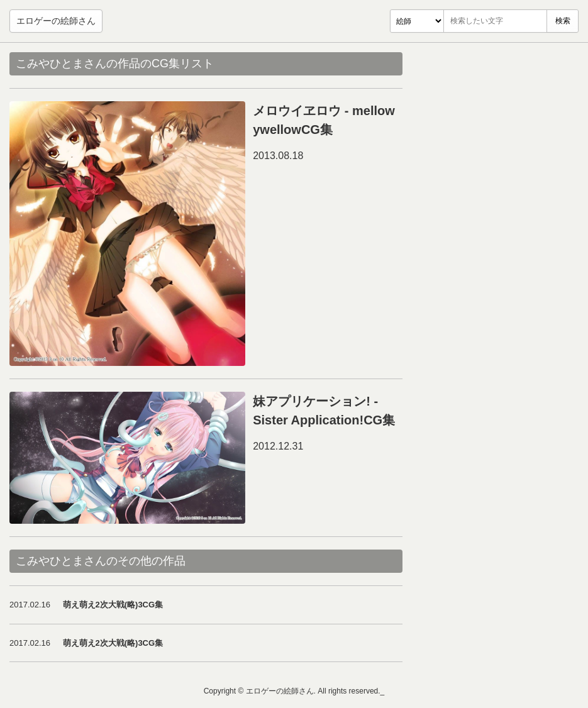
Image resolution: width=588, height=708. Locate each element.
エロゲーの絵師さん (56, 21)
